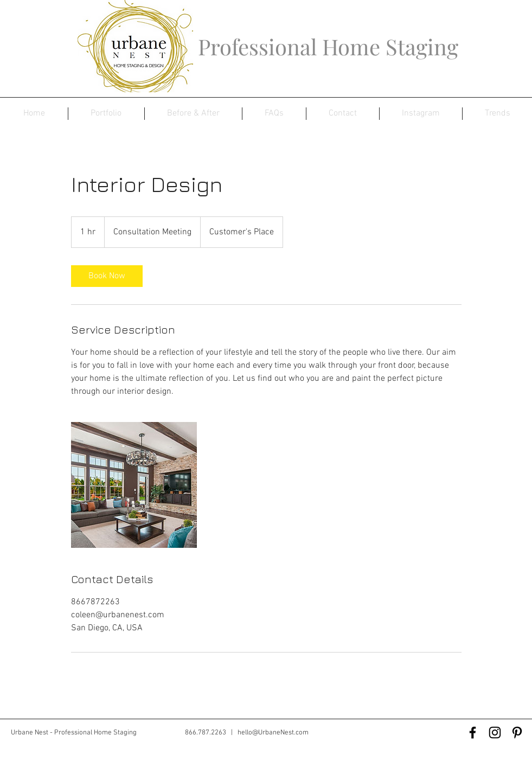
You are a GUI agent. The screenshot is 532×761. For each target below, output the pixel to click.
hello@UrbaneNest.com (273, 733)
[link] (107, 276)
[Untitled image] (134, 485)
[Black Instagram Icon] (495, 733)
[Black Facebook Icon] (473, 733)
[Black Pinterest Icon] (517, 733)
